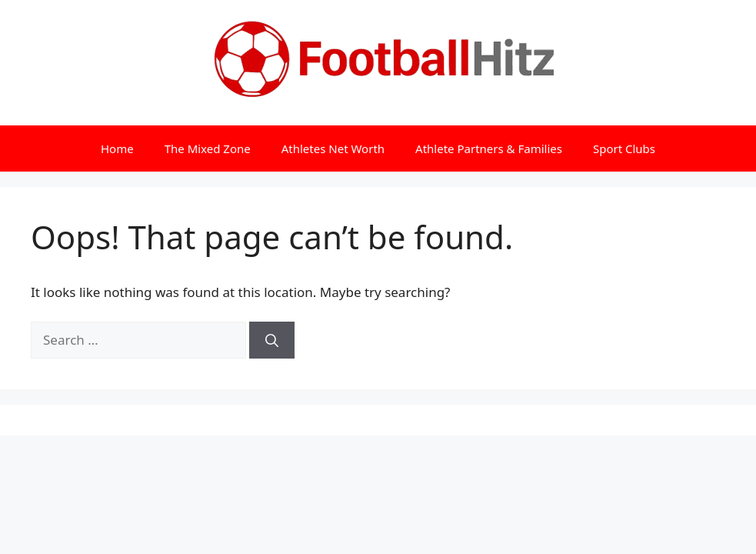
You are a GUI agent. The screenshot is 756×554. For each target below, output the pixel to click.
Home (117, 149)
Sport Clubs (624, 149)
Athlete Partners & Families (489, 149)
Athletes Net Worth (333, 149)
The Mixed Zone (208, 149)
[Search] (272, 340)
